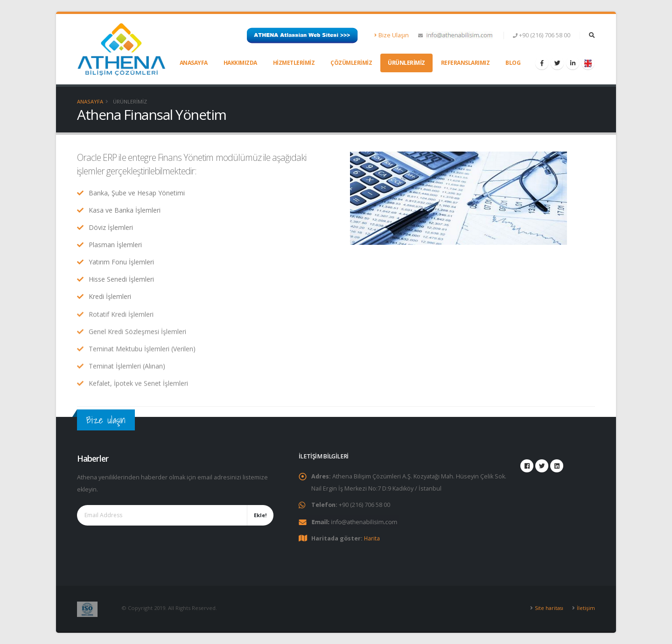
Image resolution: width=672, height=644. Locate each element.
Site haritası (549, 607)
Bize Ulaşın (392, 35)
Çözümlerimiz (351, 63)
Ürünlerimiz (406, 63)
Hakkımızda (240, 63)
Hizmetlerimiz (294, 63)
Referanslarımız (465, 63)
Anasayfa (194, 63)
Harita (372, 538)
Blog (513, 63)
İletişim (586, 607)
